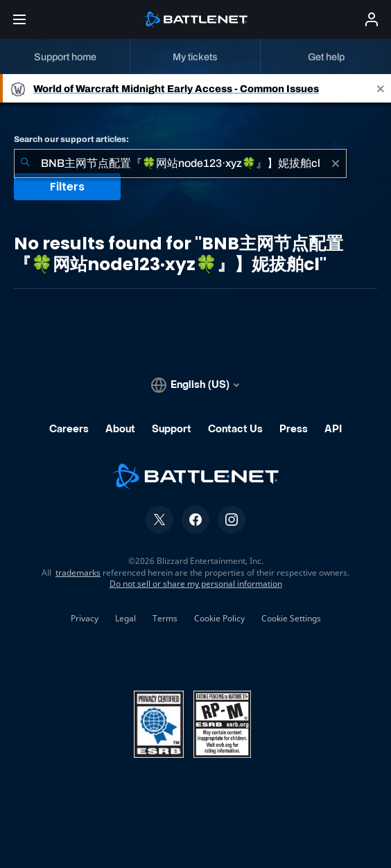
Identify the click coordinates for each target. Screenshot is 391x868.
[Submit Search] (25, 163)
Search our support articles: (71, 139)
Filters (67, 187)
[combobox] (180, 163)
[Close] (381, 88)
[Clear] (336, 163)
